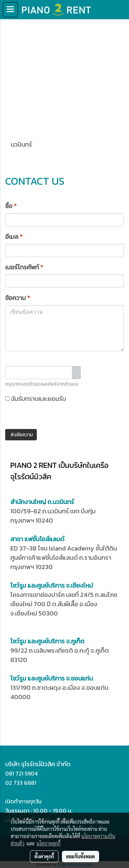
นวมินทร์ (22, 135)
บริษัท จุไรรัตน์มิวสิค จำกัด (38, 764)
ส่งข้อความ (21, 435)
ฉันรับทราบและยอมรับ (59, 404)
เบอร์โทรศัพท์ (24, 267)
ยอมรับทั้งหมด (80, 856)
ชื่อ (11, 206)
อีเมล (14, 237)
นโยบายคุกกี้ (49, 843)
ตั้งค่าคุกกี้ (44, 856)
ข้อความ (18, 298)
